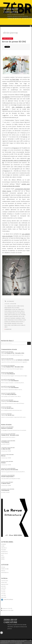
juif (16, 313)
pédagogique (11, 320)
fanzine (22, 306)
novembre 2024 (5, 581)
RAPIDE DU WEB (5, 569)
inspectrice (16, 316)
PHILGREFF (4, 550)
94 (12, 310)
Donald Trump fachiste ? (8, 477)
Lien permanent (9, 301)
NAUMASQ (3, 544)
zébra (18, 306)
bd (12, 306)
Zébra (3, 353)
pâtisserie (23, 315)
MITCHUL (3, 571)
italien (18, 323)
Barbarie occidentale (23, 360)
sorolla (22, 311)
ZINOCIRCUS (4, 548)
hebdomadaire (8, 310)
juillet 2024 (4, 588)
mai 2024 (3, 592)
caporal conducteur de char (8, 360)
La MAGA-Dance (6, 483)
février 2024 (4, 597)
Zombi (3, 374)
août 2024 (3, 586)
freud (14, 313)
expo (14, 310)
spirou (6, 315)
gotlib (6, 313)
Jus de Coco (10, 408)
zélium (16, 320)
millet (19, 311)
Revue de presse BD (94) (14, 42)
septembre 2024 (5, 584)
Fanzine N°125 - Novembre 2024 (15, 353)
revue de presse (16, 308)
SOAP (2, 555)
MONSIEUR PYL (4, 552)
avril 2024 (3, 594)
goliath (19, 325)
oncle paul (18, 315)
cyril (2, 367)
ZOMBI (3, 546)
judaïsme (10, 313)
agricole (10, 311)
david (21, 323)
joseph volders (11, 315)
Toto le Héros (5, 381)
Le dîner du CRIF (6, 449)
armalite (23, 325)
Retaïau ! (4, 463)
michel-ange (7, 325)
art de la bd (21, 316)
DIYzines (3, 567)
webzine (9, 306)
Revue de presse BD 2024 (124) (10, 470)
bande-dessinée (8, 308)
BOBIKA (3, 559)
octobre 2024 (4, 583)
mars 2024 (3, 595)
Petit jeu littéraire (12, 394)
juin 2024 (3, 590)
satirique (20, 320)
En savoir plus (19, 643)
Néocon (3, 456)
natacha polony (19, 322)
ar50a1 (6, 327)
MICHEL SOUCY (5, 553)
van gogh (15, 311)
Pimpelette (4, 401)
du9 (9, 322)
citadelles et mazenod (10, 318)
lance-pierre (14, 325)
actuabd (19, 313)
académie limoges (9, 316)
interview (13, 322)
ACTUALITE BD (13, 304)
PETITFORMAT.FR (5, 573)
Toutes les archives (8, 599)
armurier (14, 323)
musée (23, 313)
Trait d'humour (11, 374)
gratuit (15, 306)
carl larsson (19, 310)
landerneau (18, 318)
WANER (3, 557)
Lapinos (3, 415)
